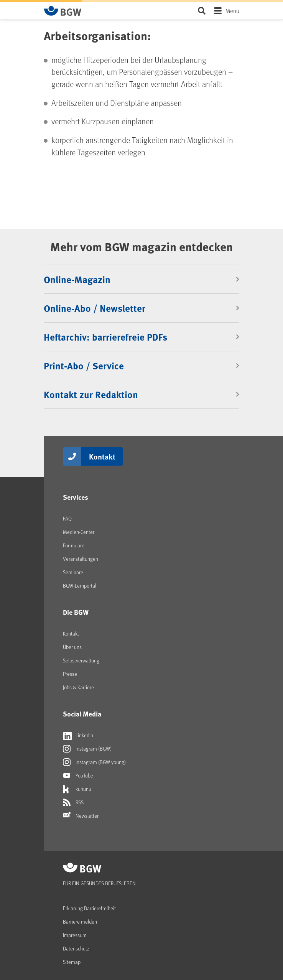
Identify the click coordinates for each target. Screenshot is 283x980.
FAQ (67, 518)
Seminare (73, 572)
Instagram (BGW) (87, 749)
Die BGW (76, 612)
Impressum (75, 935)
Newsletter (81, 816)
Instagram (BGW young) (94, 762)
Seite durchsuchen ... (202, 11)
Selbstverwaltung (81, 660)
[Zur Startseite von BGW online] (63, 11)
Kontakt (102, 456)
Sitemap (72, 962)
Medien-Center (79, 532)
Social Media (82, 714)
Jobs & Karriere (78, 687)
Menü (232, 11)
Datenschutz (76, 948)
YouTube (78, 776)
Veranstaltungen (81, 559)
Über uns (72, 647)
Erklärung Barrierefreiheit (89, 908)
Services (76, 497)
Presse (70, 674)
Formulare (74, 545)
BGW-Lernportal (80, 586)
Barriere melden (80, 922)
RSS (73, 802)
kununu (77, 789)
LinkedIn (78, 735)
